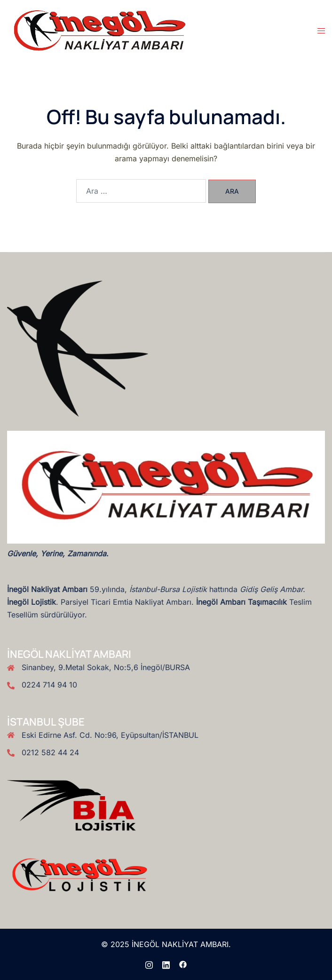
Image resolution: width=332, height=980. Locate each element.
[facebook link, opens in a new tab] (183, 964)
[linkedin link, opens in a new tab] (166, 964)
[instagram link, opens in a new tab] (149, 964)
